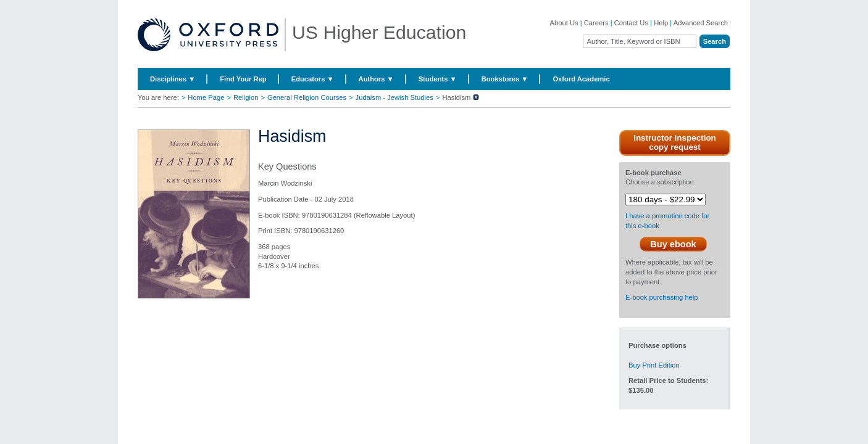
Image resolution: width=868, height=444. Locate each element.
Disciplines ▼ (173, 79)
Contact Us (631, 23)
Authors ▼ (376, 79)
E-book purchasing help (662, 297)
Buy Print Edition (654, 365)
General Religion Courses (307, 97)
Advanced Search (701, 23)
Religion (246, 97)
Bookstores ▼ (505, 79)
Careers (596, 23)
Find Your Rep (243, 79)
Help (661, 23)
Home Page (206, 97)
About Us (564, 23)
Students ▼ (438, 79)
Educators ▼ (313, 79)
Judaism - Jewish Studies (394, 97)
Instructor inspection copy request (675, 142)
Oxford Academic (581, 79)
